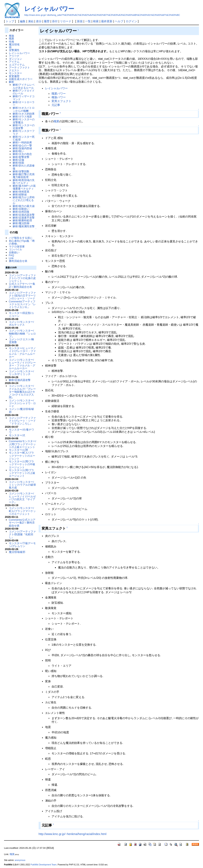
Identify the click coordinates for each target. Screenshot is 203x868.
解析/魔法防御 (21, 223)
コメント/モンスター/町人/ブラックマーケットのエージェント (22, 511)
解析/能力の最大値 (24, 206)
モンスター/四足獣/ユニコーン (21, 314)
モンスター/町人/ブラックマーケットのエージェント (22, 456)
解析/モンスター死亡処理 (24, 138)
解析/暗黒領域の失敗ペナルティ (24, 182)
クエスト (14, 70)
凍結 (31, 21)
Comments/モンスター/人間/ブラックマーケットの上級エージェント (23, 444)
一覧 (88, 21)
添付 (55, 21)
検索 (96, 21)
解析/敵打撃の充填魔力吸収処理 (24, 176)
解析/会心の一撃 (22, 146)
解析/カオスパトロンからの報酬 (24, 109)
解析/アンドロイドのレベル (24, 92)
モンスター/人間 (19, 450)
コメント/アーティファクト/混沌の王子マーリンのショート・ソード (22, 296)
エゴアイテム (17, 65)
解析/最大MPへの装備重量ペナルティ (24, 187)
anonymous (20, 860)
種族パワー (59, 97)
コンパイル (15, 249)
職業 (56, 121)
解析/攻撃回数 (21, 171)
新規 (80, 21)
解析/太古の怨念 (22, 154)
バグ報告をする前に (21, 238)
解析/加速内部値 (22, 148)
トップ (10, 21)
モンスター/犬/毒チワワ (21, 431)
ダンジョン (15, 59)
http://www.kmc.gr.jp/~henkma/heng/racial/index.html (73, 834)
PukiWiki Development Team (43, 865)
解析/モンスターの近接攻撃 (24, 127)
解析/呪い (18, 151)
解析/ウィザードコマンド (24, 98)
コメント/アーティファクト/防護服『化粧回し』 (22, 534)
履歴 (47, 21)
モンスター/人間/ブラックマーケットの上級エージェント (22, 473)
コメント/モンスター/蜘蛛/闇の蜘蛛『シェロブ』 (22, 334)
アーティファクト (19, 68)
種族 (12, 36)
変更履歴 (14, 76)
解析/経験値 (20, 195)
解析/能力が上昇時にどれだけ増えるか (24, 200)
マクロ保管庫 (17, 247)
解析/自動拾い (21, 209)
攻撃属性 (14, 50)
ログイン (131, 21)
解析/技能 (18, 163)
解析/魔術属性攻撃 (24, 226)
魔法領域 (14, 44)
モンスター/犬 (17, 435)
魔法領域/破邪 (17, 552)
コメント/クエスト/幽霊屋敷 (21, 341)
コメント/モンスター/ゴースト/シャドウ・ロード (22, 403)
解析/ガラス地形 (22, 117)
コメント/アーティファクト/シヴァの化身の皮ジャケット (22, 278)
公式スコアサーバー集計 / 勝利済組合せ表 (22, 285)
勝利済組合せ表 (18, 261)
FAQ (12, 255)
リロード (66, 21)
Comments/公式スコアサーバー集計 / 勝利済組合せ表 (22, 523)
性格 (12, 42)
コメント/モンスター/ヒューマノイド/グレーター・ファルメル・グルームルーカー (22, 364)
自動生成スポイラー (21, 79)
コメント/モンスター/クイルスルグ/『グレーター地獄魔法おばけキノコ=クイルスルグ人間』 (22, 392)
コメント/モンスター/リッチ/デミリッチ (21, 373)
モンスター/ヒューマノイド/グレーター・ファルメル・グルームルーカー (22, 353)
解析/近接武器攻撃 (24, 215)
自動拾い (14, 252)
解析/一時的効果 (22, 142)
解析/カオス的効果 (24, 114)
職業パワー (59, 94)
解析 (12, 82)
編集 (23, 21)
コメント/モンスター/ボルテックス (21, 323)
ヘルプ (119, 21)
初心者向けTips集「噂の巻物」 (22, 242)
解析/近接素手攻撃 (24, 218)
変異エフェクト (61, 101)
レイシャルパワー (49, 9)
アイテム (14, 62)
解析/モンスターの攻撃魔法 (24, 121)
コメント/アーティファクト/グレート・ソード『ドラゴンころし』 (22, 421)
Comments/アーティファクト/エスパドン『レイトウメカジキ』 (22, 304)
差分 (39, 21)
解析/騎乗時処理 (22, 220)
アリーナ (14, 56)
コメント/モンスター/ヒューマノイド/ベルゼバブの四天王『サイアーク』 (22, 498)
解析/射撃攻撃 (21, 157)
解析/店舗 (18, 160)
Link (11, 258)
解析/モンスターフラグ (24, 132)
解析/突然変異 (21, 192)
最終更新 (107, 21)
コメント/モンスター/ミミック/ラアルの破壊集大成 (22, 485)
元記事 (56, 105)
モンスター (15, 73)
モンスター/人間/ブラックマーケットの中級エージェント (22, 464)
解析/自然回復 (21, 212)
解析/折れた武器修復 (24, 167)
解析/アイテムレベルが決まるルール (24, 86)
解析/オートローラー (24, 104)
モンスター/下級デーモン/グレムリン (22, 545)
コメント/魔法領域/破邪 (21, 410)
